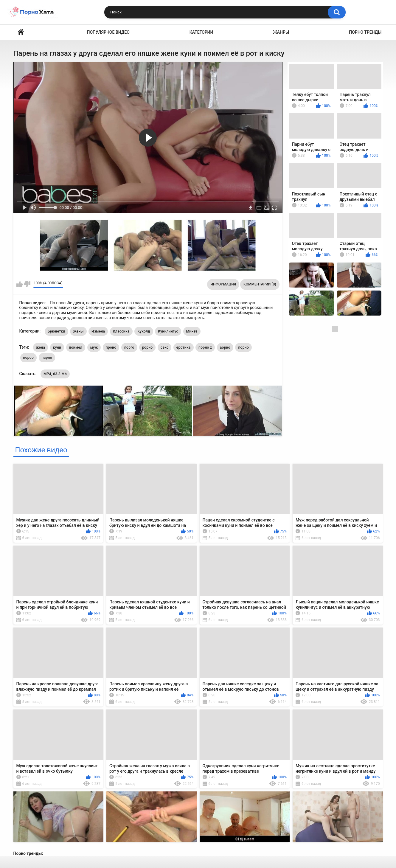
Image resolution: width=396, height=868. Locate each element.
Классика (121, 331)
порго (129, 347)
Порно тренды (365, 32)
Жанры (281, 32)
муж (94, 347)
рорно (147, 347)
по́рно (243, 347)
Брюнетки (56, 331)
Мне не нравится (27, 284)
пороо (29, 358)
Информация (223, 284)
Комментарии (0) (260, 284)
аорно (225, 347)
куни (57, 347)
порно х (205, 347)
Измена (98, 331)
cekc (164, 347)
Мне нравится (20, 284)
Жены (78, 331)
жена (41, 347)
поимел (76, 347)
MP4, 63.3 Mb (55, 374)
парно (47, 358)
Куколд (144, 331)
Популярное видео (108, 32)
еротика (184, 347)
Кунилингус (168, 331)
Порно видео (21, 32)
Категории (201, 32)
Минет (192, 331)
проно (111, 347)
